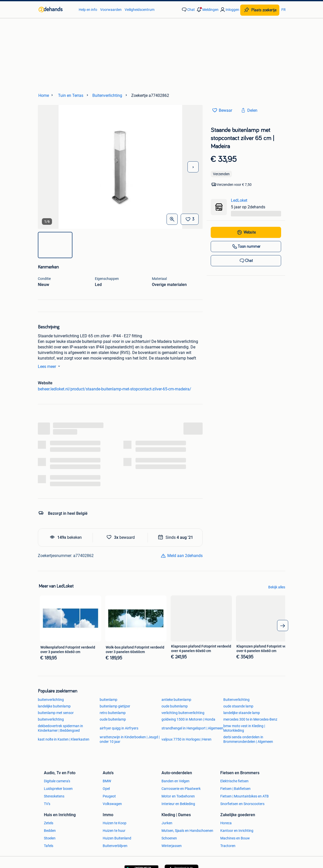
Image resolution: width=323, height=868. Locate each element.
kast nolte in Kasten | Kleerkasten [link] (64, 739)
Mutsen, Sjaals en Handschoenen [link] (187, 831)
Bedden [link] (50, 831)
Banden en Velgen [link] (176, 781)
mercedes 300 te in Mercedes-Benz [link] (250, 719)
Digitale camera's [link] (57, 781)
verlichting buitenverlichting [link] (183, 713)
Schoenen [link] (169, 838)
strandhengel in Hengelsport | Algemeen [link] (192, 728)
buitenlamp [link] (109, 700)
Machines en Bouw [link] (235, 838)
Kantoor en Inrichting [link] (237, 831)
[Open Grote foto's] (172, 219)
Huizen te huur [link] (114, 831)
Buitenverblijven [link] (115, 846)
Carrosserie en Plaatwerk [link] (181, 789)
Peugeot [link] (109, 796)
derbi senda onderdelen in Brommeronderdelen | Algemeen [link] (248, 739)
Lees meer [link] (50, 366)
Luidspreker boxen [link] (58, 789)
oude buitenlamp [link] (175, 706)
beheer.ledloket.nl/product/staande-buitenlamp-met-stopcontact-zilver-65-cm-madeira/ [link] (115, 389)
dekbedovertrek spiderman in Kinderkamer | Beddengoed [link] (60, 728)
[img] (55, 245)
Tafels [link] (49, 846)
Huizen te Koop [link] (115, 823)
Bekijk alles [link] (277, 587)
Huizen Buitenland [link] (117, 838)
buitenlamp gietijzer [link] (115, 706)
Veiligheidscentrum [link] (140, 10)
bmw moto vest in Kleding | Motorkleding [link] (244, 728)
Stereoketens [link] (54, 796)
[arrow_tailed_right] (283, 626)
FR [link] (284, 10)
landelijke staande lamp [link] (242, 713)
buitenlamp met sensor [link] (56, 713)
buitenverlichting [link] (51, 700)
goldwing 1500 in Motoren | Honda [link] (188, 719)
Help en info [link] (88, 10)
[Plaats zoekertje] (260, 10)
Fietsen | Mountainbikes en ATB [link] (245, 796)
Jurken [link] (167, 823)
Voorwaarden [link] (111, 10)
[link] (56, 10)
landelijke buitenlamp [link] (54, 706)
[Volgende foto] (193, 167)
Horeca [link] (226, 823)
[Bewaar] (190, 219)
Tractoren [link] (228, 846)
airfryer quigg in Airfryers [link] (119, 728)
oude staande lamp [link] (238, 706)
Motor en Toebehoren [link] (178, 796)
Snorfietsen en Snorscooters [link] (242, 804)
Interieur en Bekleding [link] (178, 804)
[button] (207, 10)
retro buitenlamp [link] (113, 713)
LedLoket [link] (239, 200)
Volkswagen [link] (112, 804)
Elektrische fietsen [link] (234, 781)
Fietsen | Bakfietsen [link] (235, 789)
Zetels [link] (49, 823)
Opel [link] (106, 789)
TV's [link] (47, 804)
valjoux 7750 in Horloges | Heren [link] (186, 739)
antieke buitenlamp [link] (176, 700)
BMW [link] (107, 781)
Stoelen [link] (50, 838)
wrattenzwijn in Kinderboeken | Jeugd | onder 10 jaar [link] (130, 739)
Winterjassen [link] (172, 846)
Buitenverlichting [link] (236, 700)
